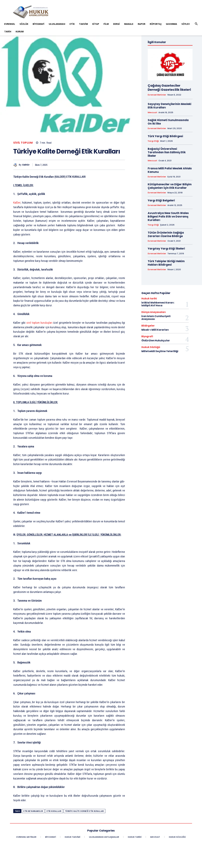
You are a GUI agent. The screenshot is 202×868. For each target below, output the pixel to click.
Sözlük (24, 24)
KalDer (17, 203)
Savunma (171, 24)
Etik (72, 24)
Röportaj (156, 24)
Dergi (116, 24)
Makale (129, 24)
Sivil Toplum (23, 143)
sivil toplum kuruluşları (39, 323)
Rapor (142, 24)
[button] (196, 24)
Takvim (83, 24)
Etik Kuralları (54, 811)
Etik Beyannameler (33, 811)
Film (106, 24)
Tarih (8, 31)
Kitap (96, 24)
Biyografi (39, 24)
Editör (26, 165)
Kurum (20, 31)
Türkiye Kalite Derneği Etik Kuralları (85, 811)
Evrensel (10, 24)
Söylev (186, 24)
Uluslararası (57, 24)
